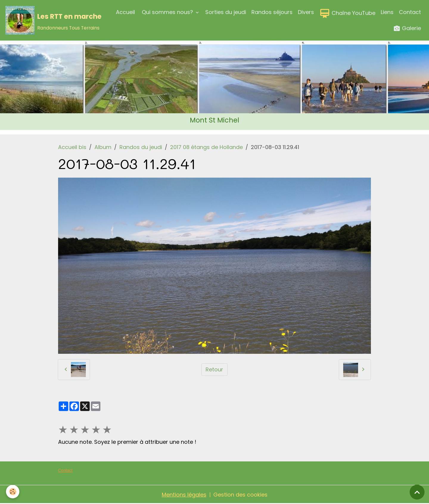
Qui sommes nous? (167, 12)
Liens (387, 12)
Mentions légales (184, 495)
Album (103, 147)
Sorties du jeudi (226, 12)
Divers (306, 12)
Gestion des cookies (240, 495)
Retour (214, 369)
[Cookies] (13, 492)
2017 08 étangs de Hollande (206, 147)
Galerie (407, 28)
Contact (410, 12)
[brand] (50, 20)
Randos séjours (272, 12)
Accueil (125, 12)
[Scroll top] (417, 492)
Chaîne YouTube (347, 13)
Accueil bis (72, 147)
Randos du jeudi (141, 147)
